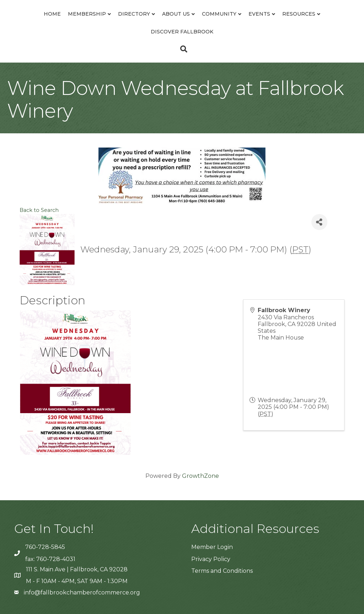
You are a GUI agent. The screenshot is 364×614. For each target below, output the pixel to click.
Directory (134, 14)
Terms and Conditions (222, 571)
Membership (87, 14)
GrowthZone (200, 476)
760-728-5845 (45, 547)
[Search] (182, 49)
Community (219, 14)
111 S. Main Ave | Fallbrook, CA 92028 (77, 569)
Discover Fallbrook (182, 32)
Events (259, 14)
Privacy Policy (211, 559)
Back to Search (39, 210)
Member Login (212, 547)
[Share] (319, 222)
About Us (176, 14)
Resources (299, 14)
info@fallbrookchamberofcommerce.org (82, 592)
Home (52, 14)
